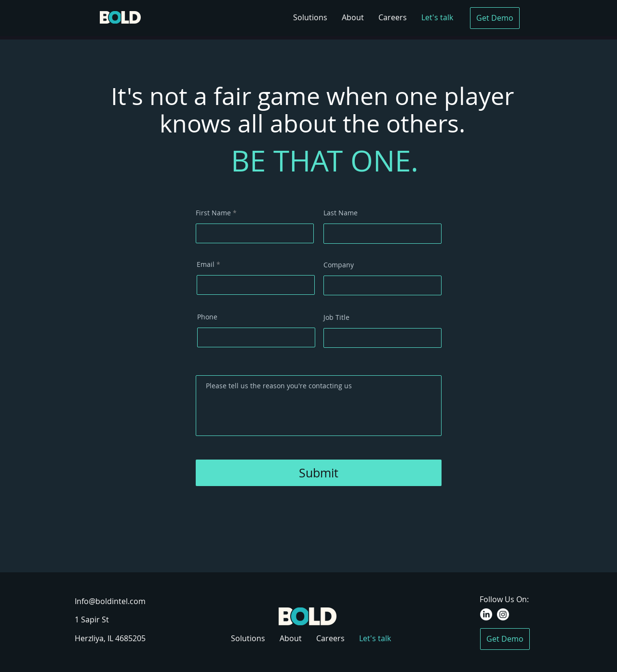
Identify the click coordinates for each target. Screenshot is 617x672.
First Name (213, 213)
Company (339, 265)
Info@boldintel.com (110, 601)
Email (206, 264)
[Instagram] (503, 614)
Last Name (341, 213)
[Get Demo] (495, 18)
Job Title (336, 317)
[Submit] (319, 473)
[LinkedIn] (486, 614)
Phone (207, 317)
